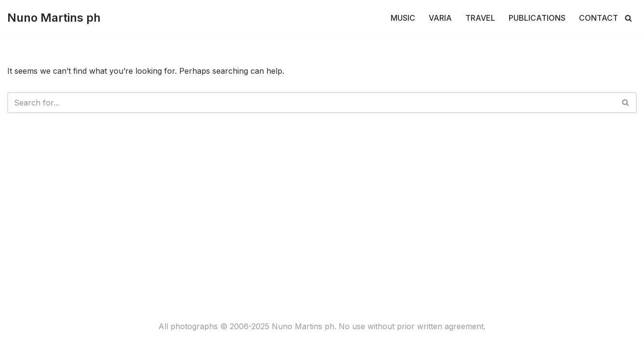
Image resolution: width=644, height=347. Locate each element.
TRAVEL (480, 18)
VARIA (440, 18)
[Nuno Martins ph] (54, 18)
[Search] (628, 18)
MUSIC (403, 18)
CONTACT (598, 18)
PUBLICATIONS (537, 18)
